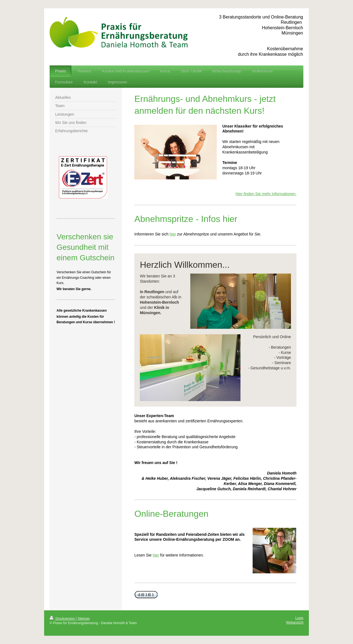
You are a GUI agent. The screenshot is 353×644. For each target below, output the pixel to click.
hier (173, 234)
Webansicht (295, 622)
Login (299, 618)
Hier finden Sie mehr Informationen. (266, 194)
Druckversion (63, 619)
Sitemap (84, 619)
